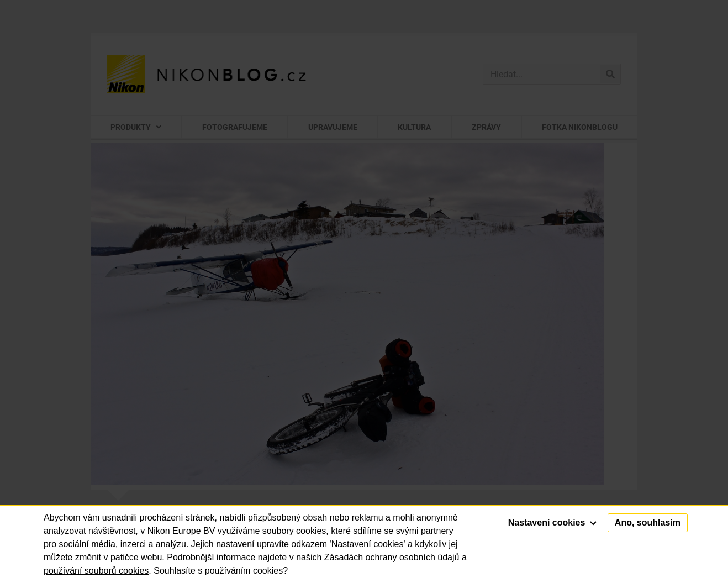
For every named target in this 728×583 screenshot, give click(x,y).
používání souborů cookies (96, 571)
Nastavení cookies (552, 522)
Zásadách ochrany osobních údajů (392, 557)
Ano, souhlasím (648, 522)
